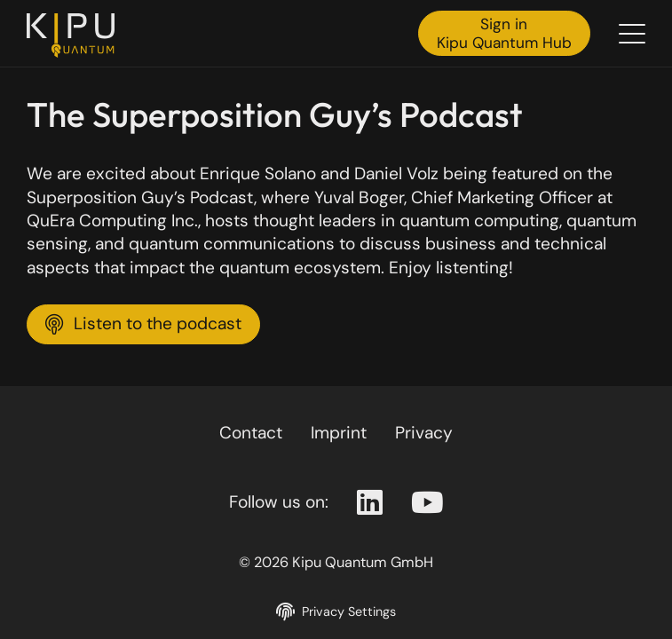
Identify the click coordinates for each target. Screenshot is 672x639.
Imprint (339, 433)
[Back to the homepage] (75, 35)
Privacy (424, 433)
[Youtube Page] (427, 503)
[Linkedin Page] (370, 503)
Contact (251, 433)
